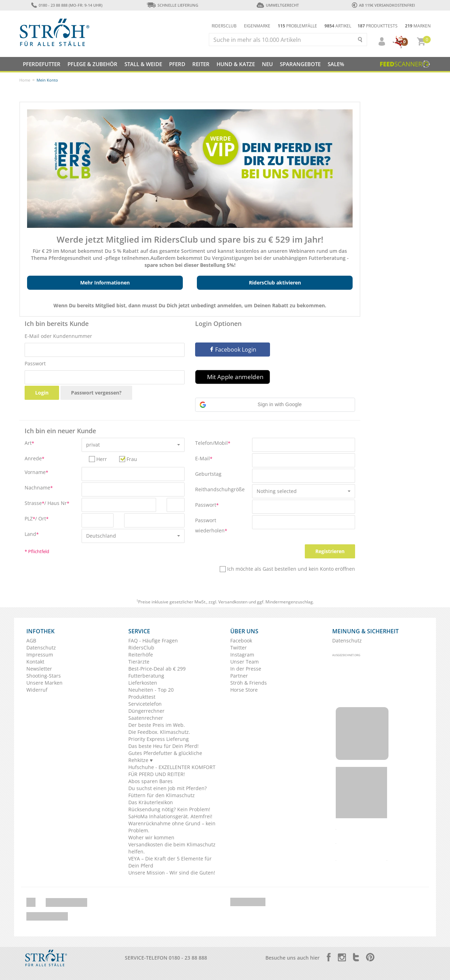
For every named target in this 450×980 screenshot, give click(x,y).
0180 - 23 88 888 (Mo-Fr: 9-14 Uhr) (67, 5)
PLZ (30, 518)
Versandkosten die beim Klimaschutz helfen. (172, 848)
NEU (267, 64)
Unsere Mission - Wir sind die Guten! (172, 873)
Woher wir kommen (151, 837)
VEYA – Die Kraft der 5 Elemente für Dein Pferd (170, 862)
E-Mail (204, 458)
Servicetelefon (145, 704)
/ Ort (42, 518)
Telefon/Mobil (213, 443)
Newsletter (39, 669)
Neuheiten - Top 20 (151, 690)
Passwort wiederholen (211, 525)
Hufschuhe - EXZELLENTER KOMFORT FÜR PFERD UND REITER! (172, 771)
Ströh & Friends (249, 683)
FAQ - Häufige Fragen (153, 640)
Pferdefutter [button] (42, 64)
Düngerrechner (146, 711)
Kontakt (35, 662)
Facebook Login (233, 350)
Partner (239, 676)
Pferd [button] (177, 64)
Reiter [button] (201, 64)
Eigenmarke (257, 26)
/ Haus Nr (57, 503)
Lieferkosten (143, 683)
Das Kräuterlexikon (151, 802)
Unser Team (245, 662)
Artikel (338, 26)
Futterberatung (146, 676)
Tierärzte (139, 662)
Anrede (34, 458)
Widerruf (37, 690)
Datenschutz (41, 648)
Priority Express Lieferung (159, 739)
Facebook (241, 640)
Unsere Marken (44, 683)
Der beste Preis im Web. (157, 725)
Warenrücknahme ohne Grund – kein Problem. (172, 827)
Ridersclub (224, 26)
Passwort (35, 363)
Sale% (336, 64)
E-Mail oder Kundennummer (58, 336)
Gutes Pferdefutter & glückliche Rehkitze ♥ (165, 757)
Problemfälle (297, 26)
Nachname (39, 488)
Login (42, 393)
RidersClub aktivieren (275, 283)
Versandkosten (233, 602)
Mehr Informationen (105, 283)
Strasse (34, 503)
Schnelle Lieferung (172, 5)
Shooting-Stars (44, 676)
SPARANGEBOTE (300, 64)
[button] (379, 41)
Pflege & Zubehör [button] (92, 64)
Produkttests (378, 26)
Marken (418, 26)
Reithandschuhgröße (220, 489)
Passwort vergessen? (96, 393)
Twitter (239, 648)
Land (32, 534)
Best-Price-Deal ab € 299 (157, 669)
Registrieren (330, 551)
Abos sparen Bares (150, 781)
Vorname (36, 472)
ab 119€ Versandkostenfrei (383, 5)
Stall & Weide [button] (143, 64)
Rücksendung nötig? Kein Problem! (169, 809)
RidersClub (141, 648)
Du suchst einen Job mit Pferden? (168, 788)
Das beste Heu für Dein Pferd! (163, 746)
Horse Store (244, 690)
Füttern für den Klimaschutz (162, 795)
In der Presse (246, 669)
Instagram (242, 655)
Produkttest (142, 697)
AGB (31, 640)
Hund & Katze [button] (236, 64)
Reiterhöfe (141, 655)
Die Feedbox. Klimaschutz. (159, 732)
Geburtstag (208, 474)
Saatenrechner (146, 718)
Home (25, 80)
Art (29, 443)
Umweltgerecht (278, 5)
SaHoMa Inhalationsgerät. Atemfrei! (170, 816)
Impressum (40, 655)
